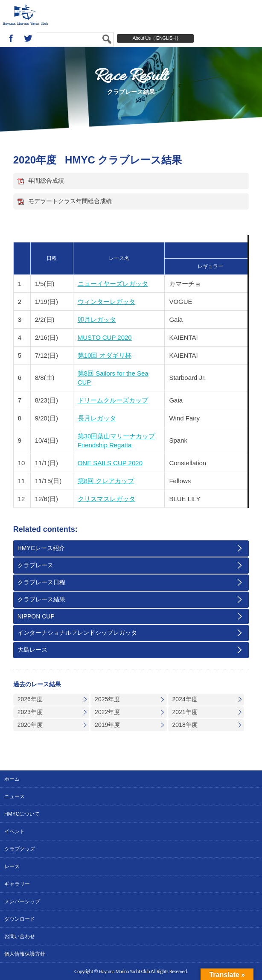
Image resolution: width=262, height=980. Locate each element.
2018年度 (185, 725)
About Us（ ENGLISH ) (156, 38)
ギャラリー (17, 884)
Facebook (11, 38)
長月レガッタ (97, 418)
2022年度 (107, 712)
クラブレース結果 (41, 599)
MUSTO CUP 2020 (105, 337)
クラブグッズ (20, 849)
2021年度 (185, 712)
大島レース (32, 650)
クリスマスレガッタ (106, 499)
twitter (28, 38)
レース (12, 866)
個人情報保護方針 (25, 954)
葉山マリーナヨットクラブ (52, 15)
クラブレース (35, 565)
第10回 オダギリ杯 (105, 355)
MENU (247, 15)
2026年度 (30, 699)
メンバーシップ (22, 901)
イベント (15, 831)
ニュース (15, 796)
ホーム (12, 779)
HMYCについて (22, 814)
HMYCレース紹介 (41, 548)
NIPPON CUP (36, 616)
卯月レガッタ (97, 319)
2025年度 (107, 699)
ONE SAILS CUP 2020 (110, 463)
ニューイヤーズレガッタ (113, 284)
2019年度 (107, 725)
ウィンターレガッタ (106, 302)
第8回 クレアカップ (106, 481)
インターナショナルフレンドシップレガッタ (77, 633)
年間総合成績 (46, 181)
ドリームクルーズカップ (113, 400)
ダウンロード (20, 919)
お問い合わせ (20, 936)
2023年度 (30, 712)
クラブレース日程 (41, 582)
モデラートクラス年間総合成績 (70, 201)
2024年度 (185, 699)
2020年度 (30, 725)
